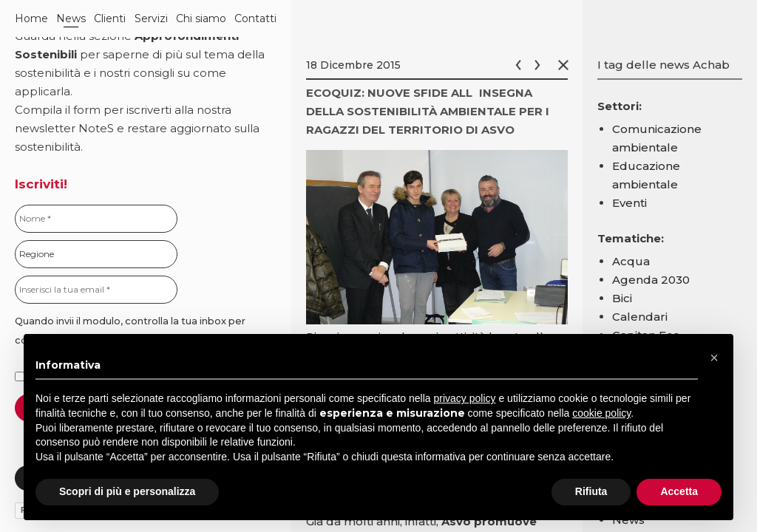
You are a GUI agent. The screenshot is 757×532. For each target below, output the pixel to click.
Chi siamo (201, 18)
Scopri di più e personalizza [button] (127, 491)
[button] (714, 358)
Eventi (629, 203)
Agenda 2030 (651, 280)
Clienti (110, 18)
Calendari (640, 317)
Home (31, 18)
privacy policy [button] (465, 398)
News (71, 18)
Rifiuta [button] (591, 491)
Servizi (151, 18)
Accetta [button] (679, 491)
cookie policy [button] (601, 413)
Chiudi (566, 65)
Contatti (255, 18)
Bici (622, 298)
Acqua (631, 261)
